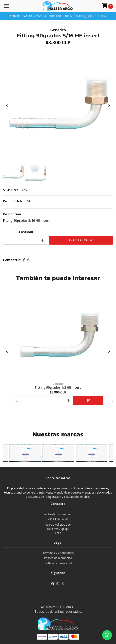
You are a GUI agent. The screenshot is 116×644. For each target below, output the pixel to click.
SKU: (6, 190)
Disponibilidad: (14, 201)
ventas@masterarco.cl (58, 514)
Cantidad (26, 232)
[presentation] (7, 106)
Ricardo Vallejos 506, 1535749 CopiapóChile (58, 529)
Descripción (12, 214)
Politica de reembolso (58, 558)
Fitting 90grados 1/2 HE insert (58, 387)
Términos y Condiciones (58, 553)
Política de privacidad (58, 563)
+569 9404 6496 (58, 519)
